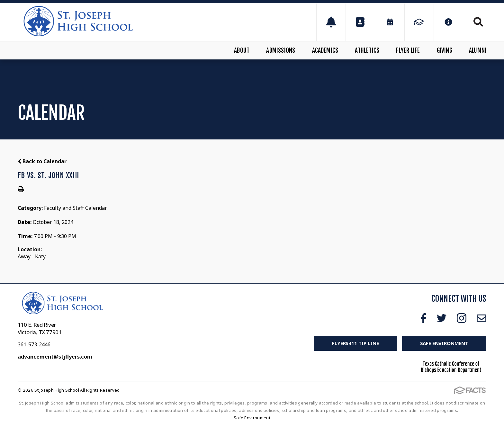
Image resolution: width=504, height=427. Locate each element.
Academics (325, 50)
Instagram (462, 318)
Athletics (367, 50)
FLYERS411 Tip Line (355, 343)
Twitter (442, 318)
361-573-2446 (34, 344)
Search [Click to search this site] (478, 22)
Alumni (478, 50)
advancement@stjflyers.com (55, 357)
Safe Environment (444, 343)
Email (482, 318)
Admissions (281, 50)
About (242, 50)
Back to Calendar (42, 161)
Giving (445, 50)
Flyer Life (408, 50)
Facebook (423, 318)
